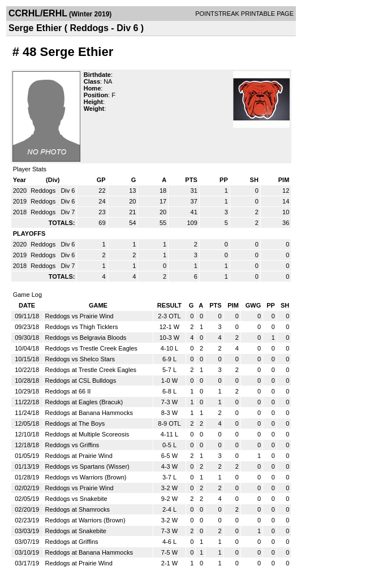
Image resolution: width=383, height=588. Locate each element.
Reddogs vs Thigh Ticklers (82, 327)
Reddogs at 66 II (68, 391)
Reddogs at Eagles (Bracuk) (84, 402)
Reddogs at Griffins (72, 542)
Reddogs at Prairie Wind (79, 456)
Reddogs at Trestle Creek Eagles (91, 370)
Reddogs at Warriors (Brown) (85, 520)
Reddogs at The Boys (75, 423)
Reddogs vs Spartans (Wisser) (87, 466)
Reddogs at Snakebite (76, 531)
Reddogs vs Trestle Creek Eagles (91, 348)
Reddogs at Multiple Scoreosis (87, 434)
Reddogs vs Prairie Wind (79, 316)
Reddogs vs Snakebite (76, 499)
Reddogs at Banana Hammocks (89, 413)
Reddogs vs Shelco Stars (80, 359)
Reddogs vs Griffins (72, 445)
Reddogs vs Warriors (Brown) (86, 477)
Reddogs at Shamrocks (78, 509)
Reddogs (44, 191)
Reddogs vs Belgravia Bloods (86, 338)
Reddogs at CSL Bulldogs (81, 381)
